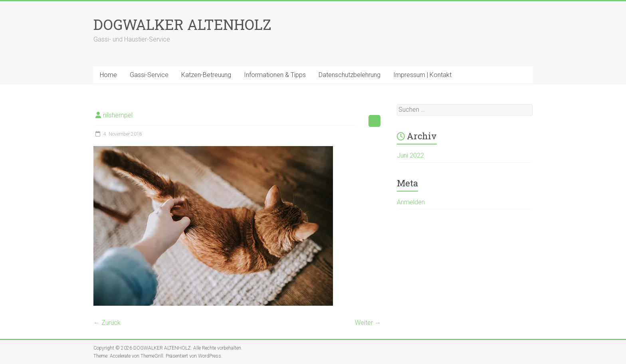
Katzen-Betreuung (206, 75)
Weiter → (368, 323)
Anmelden (411, 202)
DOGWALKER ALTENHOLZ (182, 24)
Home (108, 75)
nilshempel (118, 115)
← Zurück (107, 323)
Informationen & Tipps (275, 75)
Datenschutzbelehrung (350, 75)
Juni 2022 (410, 155)
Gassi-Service (149, 75)
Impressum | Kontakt (422, 75)
